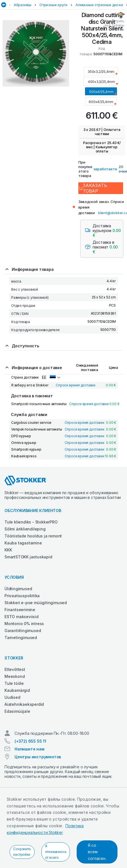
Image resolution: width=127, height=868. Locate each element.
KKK (8, 550)
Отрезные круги (53, 5)
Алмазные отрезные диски (99, 5)
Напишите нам (30, 749)
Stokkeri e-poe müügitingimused (36, 603)
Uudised (12, 697)
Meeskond (15, 676)
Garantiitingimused (23, 631)
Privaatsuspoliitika (22, 596)
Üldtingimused (18, 589)
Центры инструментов (38, 757)
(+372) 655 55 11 (30, 741)
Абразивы (23, 5)
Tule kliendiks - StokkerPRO (31, 522)
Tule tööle (14, 683)
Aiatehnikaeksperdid (24, 704)
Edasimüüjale (17, 711)
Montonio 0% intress (24, 624)
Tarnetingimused (21, 638)
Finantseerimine (20, 610)
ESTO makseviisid (22, 617)
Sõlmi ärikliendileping (25, 529)
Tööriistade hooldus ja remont (33, 536)
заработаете (105, 169)
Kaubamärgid (17, 690)
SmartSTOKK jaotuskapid (28, 557)
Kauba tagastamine (23, 543)
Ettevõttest (15, 669)
